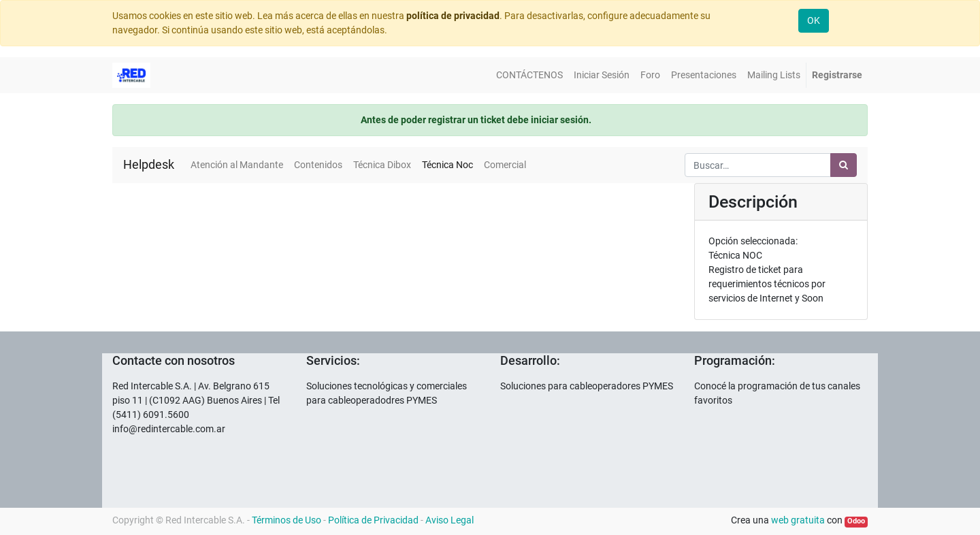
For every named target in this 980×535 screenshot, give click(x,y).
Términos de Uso (287, 520)
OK (814, 20)
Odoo (856, 521)
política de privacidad (453, 16)
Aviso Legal (450, 520)
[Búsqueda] (844, 165)
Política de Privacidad (373, 520)
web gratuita (798, 520)
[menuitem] (529, 75)
